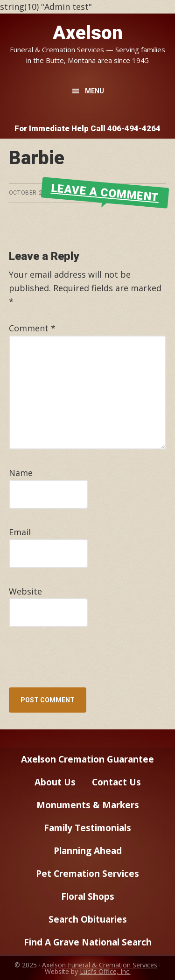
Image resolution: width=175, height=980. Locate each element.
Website (25, 591)
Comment (32, 328)
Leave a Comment (105, 193)
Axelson (88, 33)
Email (20, 532)
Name (21, 473)
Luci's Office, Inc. (105, 971)
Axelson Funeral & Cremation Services (100, 965)
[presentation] (72, 665)
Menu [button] (94, 91)
